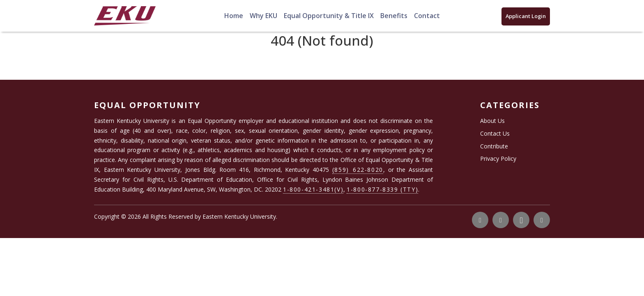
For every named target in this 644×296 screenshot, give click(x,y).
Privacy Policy (498, 158)
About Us (492, 121)
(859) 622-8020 (358, 170)
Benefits (394, 16)
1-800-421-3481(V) (313, 189)
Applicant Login (526, 16)
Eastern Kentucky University (239, 216)
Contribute (494, 146)
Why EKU (263, 16)
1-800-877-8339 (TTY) (382, 189)
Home (234, 16)
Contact (427, 16)
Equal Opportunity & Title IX (329, 16)
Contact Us (495, 133)
